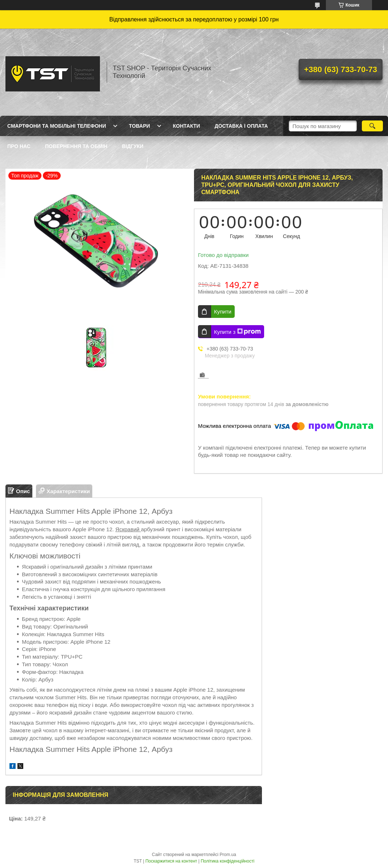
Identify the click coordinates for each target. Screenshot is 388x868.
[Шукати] (372, 126)
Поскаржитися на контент (171, 861)
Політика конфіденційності (227, 861)
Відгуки (133, 146)
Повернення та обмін (76, 146)
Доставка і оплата (241, 126)
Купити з (237, 332)
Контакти (187, 126)
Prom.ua (228, 855)
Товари (140, 126)
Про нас (19, 146)
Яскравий (128, 529)
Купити (223, 312)
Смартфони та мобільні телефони (57, 126)
